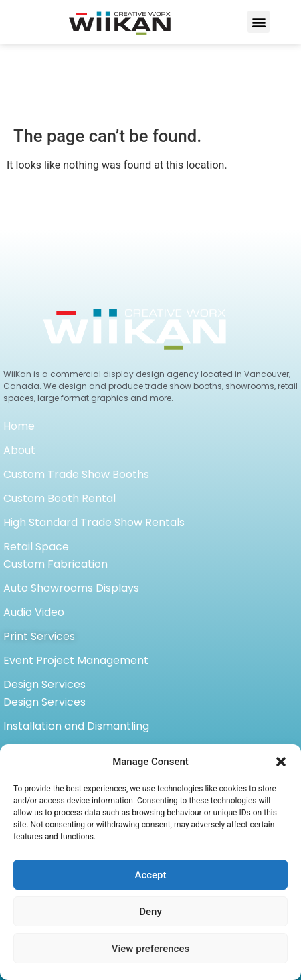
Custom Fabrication (56, 487)
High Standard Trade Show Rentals (94, 445)
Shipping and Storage (60, 673)
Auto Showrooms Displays (71, 511)
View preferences (150, 949)
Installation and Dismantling (76, 649)
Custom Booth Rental (60, 421)
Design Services (44, 607)
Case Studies (37, 721)
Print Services (39, 559)
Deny (150, 912)
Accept (150, 875)
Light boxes (33, 697)
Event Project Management (76, 583)
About (19, 373)
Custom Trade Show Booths (76, 397)
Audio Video (34, 535)
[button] (281, 762)
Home (19, 349)
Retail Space (36, 470)
